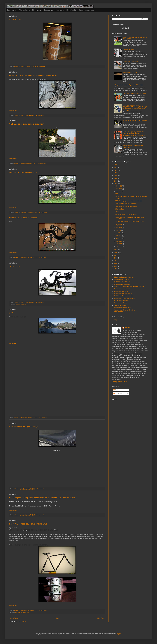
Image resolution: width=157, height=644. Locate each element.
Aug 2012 (119, 228)
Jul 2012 (119, 230)
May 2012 (119, 236)
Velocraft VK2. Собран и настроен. (24, 218)
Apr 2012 (119, 238)
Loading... (115, 320)
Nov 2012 (119, 189)
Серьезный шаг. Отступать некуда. (24, 427)
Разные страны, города (87, 10)
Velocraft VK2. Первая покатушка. (24, 172)
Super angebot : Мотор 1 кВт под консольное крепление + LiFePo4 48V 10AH (42, 498)
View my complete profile (120, 382)
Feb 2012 (119, 244)
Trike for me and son (120, 305)
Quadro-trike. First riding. (131, 62)
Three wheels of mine (120, 303)
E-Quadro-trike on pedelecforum (124, 277)
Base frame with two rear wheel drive (135, 94)
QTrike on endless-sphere (122, 284)
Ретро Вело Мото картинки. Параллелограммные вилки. (33, 75)
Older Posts (101, 618)
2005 (116, 266)
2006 (116, 263)
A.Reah (127, 328)
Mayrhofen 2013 (72, 10)
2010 (116, 253)
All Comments (118, 394)
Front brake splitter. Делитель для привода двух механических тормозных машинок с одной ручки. (135, 134)
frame (25, 612)
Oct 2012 (119, 191)
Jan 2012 (119, 246)
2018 (116, 168)
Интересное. (60, 10)
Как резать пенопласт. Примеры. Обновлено (129, 85)
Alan (17, 612)
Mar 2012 (119, 241)
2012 (116, 184)
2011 (116, 250)
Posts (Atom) (22, 621)
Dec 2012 (119, 186)
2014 (116, 178)
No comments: (42, 67)
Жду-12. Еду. (15, 266)
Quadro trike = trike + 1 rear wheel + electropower (129, 286)
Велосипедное (12, 10)
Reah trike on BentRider (121, 291)
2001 (116, 269)
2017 (116, 170)
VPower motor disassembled (123, 308)
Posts (116, 390)
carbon (20, 612)
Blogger (119, 634)
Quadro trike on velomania (122, 289)
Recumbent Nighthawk (121, 301)
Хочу (11, 313)
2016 (116, 173)
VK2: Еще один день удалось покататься (27, 124)
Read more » (13, 110)
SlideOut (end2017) (129, 49)
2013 (116, 181)
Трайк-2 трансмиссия (130, 73)
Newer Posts (14, 618)
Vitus (28, 612)
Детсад (39, 10)
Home (57, 618)
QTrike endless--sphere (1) (122, 282)
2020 (116, 165)
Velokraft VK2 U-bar (21, 304)
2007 (116, 261)
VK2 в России (15, 19)
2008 (116, 258)
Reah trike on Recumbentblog (123, 294)
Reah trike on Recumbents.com (123, 296)
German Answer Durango (122, 279)
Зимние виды (48, 10)
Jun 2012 (119, 233)
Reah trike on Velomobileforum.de (124, 298)
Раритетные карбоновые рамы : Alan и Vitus (28, 524)
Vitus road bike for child (27, 10)
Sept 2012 (119, 225)
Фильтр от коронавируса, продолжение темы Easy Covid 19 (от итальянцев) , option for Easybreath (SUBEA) (135, 108)
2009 (116, 255)
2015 (116, 176)
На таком (12, 344)
